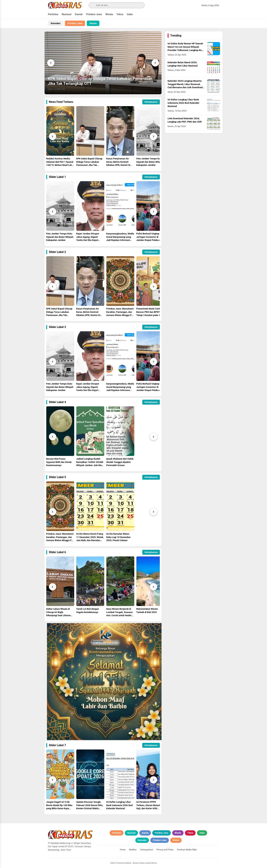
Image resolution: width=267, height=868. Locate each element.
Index (130, 14)
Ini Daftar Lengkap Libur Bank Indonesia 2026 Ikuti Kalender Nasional (184, 103)
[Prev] (53, 136)
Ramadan (56, 23)
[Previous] (51, 63)
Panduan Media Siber (187, 850)
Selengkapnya (151, 102)
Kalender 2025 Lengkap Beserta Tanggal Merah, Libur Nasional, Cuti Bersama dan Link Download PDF (185, 86)
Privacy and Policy (165, 850)
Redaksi (133, 850)
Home (123, 850)
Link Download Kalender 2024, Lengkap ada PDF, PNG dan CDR (185, 120)
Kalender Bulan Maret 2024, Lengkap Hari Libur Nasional (183, 64)
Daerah (79, 14)
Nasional (66, 14)
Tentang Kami (146, 850)
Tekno (120, 14)
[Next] (155, 63)
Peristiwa (53, 14)
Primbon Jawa (94, 14)
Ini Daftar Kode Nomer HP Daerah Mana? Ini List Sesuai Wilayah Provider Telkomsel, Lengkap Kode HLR (186, 49)
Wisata (109, 14)
